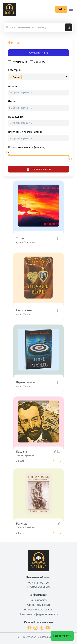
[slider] (9, 152)
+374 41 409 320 (39, 583)
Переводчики (16, 117)
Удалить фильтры (38, 169)
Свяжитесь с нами (38, 605)
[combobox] (38, 77)
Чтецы (12, 101)
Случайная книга (38, 53)
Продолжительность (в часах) (27, 147)
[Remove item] (11, 77)
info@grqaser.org (39, 587)
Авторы (13, 86)
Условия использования (38, 610)
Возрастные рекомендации (25, 132)
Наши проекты (38, 600)
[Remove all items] (66, 76)
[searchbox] (23, 77)
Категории (14, 70)
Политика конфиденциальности (38, 614)
